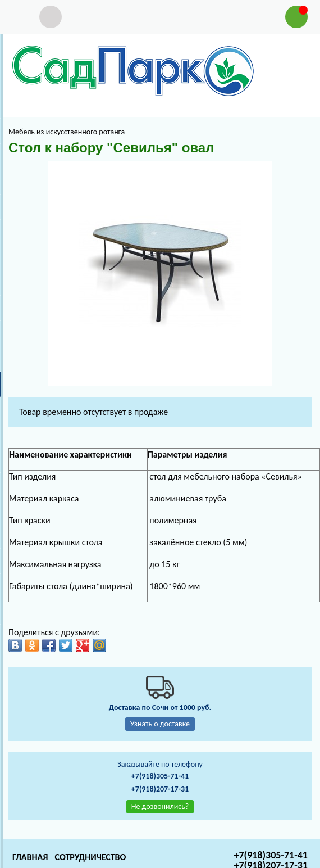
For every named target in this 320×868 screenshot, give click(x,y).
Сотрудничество (90, 857)
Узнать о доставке (160, 724)
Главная (30, 857)
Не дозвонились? (160, 806)
